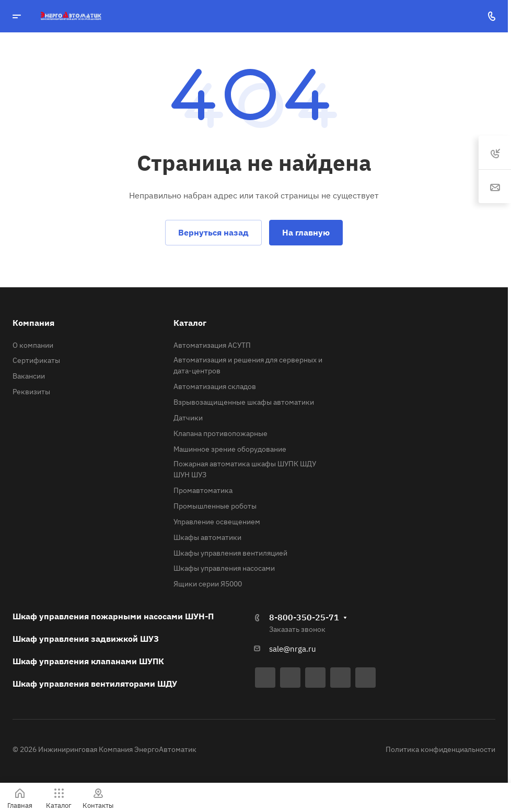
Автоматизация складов (215, 386)
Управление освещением (217, 522)
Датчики (188, 418)
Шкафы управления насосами (224, 568)
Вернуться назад (213, 232)
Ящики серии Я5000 (208, 584)
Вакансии (29, 376)
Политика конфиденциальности (440, 749)
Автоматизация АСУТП (212, 345)
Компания (33, 323)
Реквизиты (31, 392)
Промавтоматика (203, 490)
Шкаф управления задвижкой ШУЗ (86, 639)
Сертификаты (36, 360)
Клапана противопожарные (220, 433)
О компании (33, 345)
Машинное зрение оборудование (230, 449)
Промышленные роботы (215, 506)
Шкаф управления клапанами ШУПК (88, 661)
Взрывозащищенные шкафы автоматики (244, 402)
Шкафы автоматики (207, 537)
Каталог (190, 323)
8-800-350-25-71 (304, 617)
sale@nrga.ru (293, 649)
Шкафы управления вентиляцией (230, 553)
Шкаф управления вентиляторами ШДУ (95, 684)
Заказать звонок (297, 629)
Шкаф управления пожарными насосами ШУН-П (113, 616)
